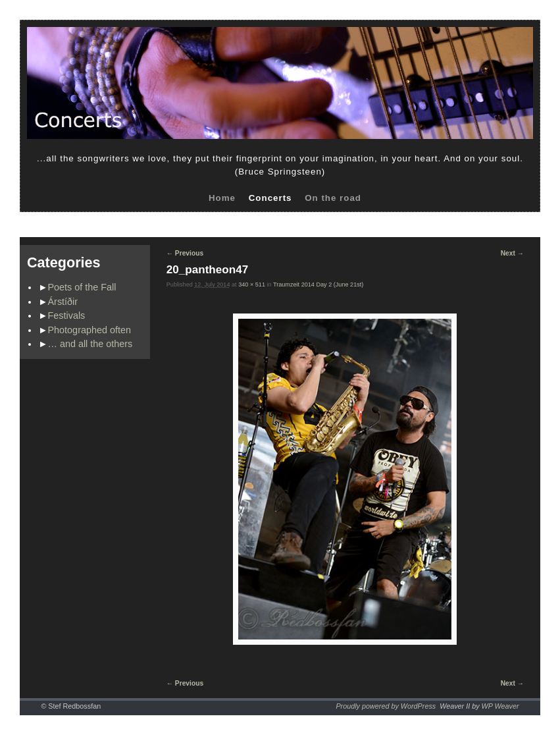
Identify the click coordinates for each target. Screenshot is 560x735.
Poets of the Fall (82, 287)
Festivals (67, 315)
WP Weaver (500, 706)
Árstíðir (63, 302)
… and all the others (90, 344)
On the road (333, 198)
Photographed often (89, 330)
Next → (512, 253)
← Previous (185, 253)
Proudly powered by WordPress (386, 706)
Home (222, 198)
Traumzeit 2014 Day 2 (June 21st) (318, 285)
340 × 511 (252, 285)
